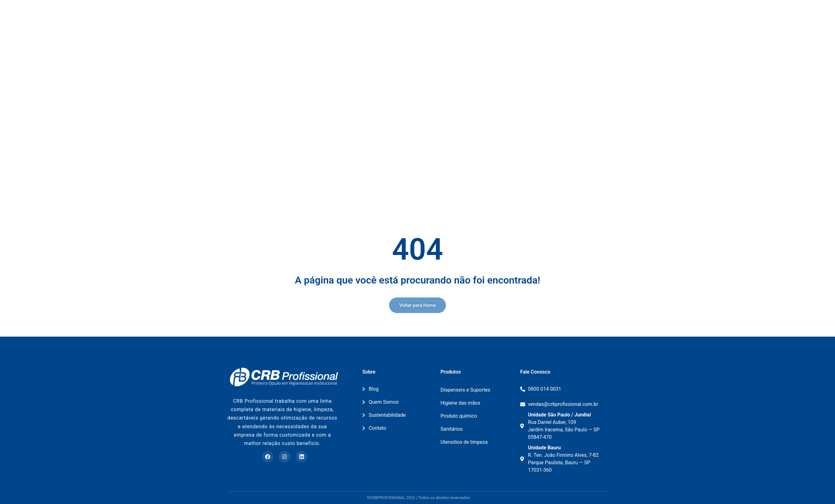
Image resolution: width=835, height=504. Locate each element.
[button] (417, 305)
